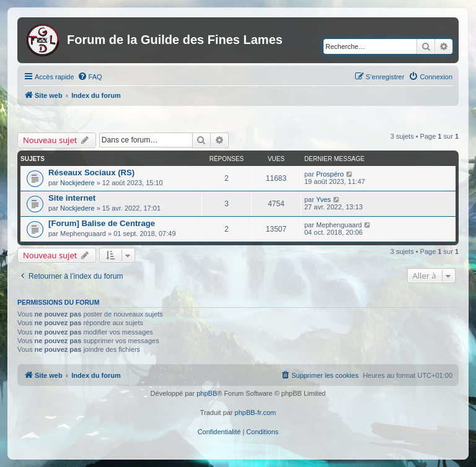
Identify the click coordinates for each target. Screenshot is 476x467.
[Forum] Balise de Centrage (102, 223)
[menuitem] (90, 77)
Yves (324, 199)
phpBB (207, 393)
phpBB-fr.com (256, 412)
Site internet (72, 198)
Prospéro (330, 174)
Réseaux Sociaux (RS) (91, 172)
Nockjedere (77, 183)
